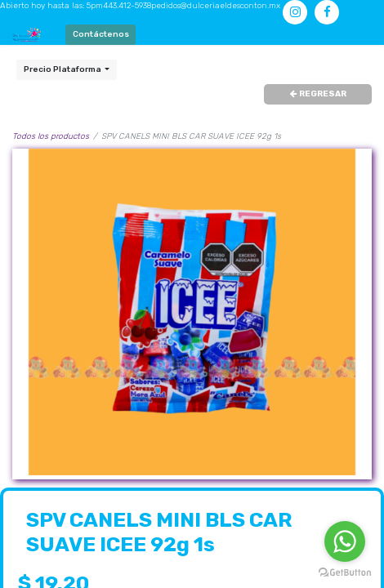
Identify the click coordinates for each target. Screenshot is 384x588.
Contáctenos (101, 34)
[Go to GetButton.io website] (345, 572)
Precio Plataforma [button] (63, 69)
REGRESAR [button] (318, 94)
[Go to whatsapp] (345, 541)
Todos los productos (51, 136)
